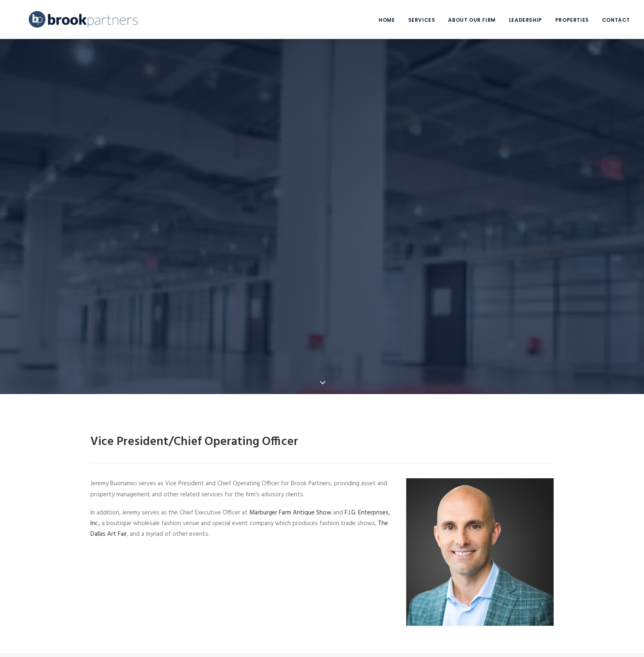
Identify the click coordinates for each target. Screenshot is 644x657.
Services (422, 20)
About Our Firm (472, 20)
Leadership (526, 20)
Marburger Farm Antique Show (290, 500)
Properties (572, 20)
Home (387, 20)
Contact (616, 20)
